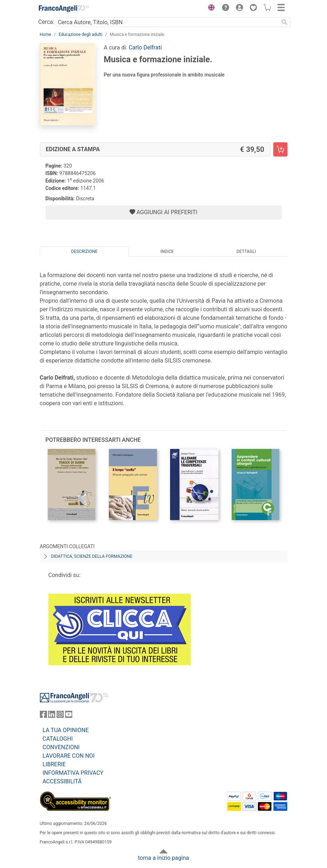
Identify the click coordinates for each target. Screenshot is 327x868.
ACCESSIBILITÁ (62, 781)
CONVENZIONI (61, 747)
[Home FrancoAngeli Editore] (64, 9)
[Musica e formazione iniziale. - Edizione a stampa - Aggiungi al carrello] (280, 149)
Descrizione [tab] (84, 252)
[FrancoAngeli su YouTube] (69, 716)
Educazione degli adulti (81, 35)
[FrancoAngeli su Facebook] (43, 716)
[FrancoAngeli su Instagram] (60, 716)
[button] (210, 9)
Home (46, 35)
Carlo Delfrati (145, 47)
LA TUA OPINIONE (66, 730)
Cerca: (46, 22)
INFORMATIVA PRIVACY (73, 773)
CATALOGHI (58, 739)
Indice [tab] (167, 252)
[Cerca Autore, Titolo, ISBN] (167, 22)
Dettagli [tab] (246, 252)
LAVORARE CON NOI (69, 756)
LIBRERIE (54, 764)
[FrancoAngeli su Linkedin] (52, 716)
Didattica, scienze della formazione (92, 556)
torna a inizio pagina (163, 858)
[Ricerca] (285, 22)
